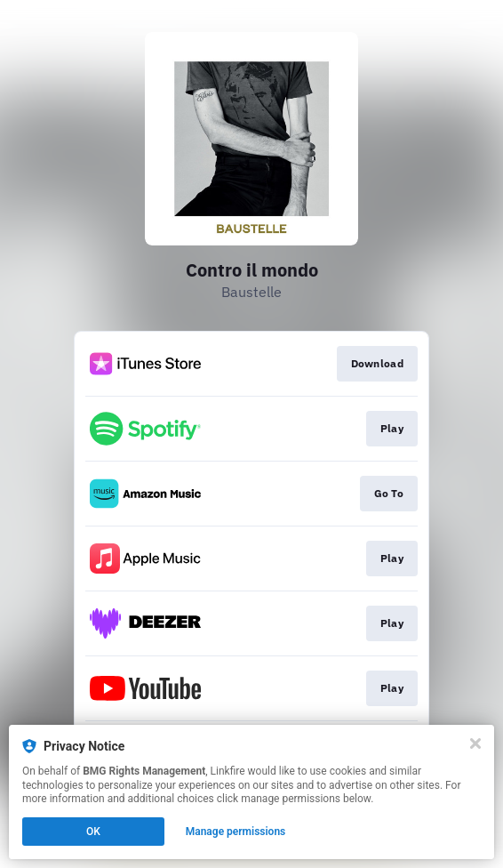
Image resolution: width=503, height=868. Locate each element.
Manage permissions (236, 832)
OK (93, 832)
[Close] (475, 743)
